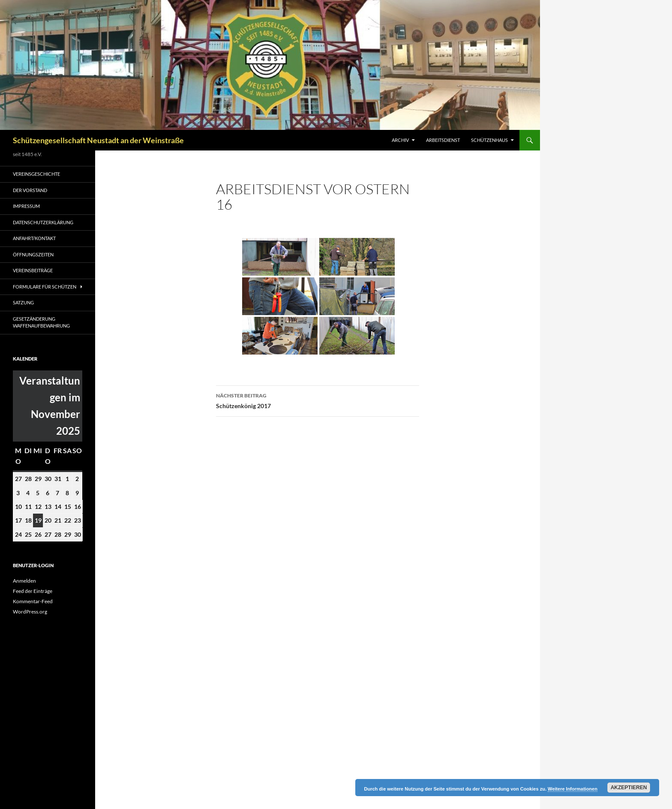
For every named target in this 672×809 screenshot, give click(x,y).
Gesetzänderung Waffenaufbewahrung (41, 322)
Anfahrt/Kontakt (34, 238)
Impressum (26, 206)
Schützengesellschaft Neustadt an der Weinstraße (98, 140)
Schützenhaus (489, 140)
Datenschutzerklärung (43, 222)
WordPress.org (30, 612)
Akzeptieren (629, 788)
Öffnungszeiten (33, 254)
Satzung (23, 302)
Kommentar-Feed (33, 601)
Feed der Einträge (33, 591)
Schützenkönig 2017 (318, 400)
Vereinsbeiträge (33, 270)
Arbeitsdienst (443, 140)
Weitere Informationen (573, 789)
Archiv (400, 140)
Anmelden (24, 581)
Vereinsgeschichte (36, 174)
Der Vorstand (30, 190)
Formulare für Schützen (45, 287)
